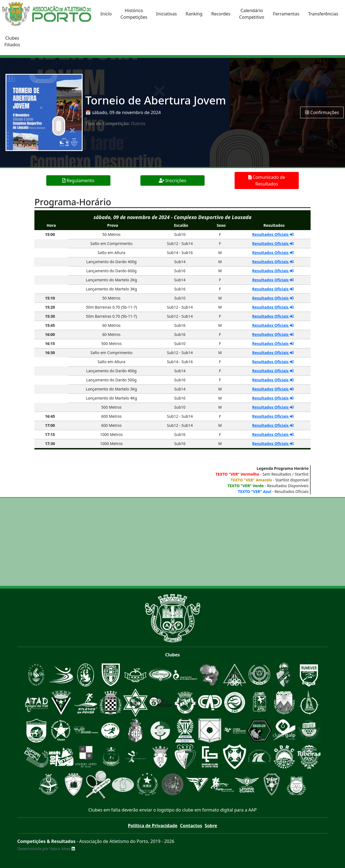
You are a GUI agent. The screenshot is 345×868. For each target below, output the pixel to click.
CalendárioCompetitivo (252, 14)
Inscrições (173, 180)
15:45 (50, 325)
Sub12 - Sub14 (180, 243)
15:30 (50, 316)
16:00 (50, 334)
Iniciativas (166, 14)
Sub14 (180, 262)
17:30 (50, 444)
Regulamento (78, 180)
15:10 (50, 298)
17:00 (50, 425)
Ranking (194, 14)
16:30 (50, 353)
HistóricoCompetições (134, 14)
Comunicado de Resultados (267, 180)
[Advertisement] (173, 542)
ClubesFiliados (12, 41)
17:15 (50, 434)
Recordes (221, 14)
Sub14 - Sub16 (180, 253)
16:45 (50, 416)
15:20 (50, 307)
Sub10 (180, 234)
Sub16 (180, 271)
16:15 (50, 343)
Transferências (323, 14)
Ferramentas (286, 14)
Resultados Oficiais (273, 234)
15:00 (50, 234)
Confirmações (322, 112)
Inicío (106, 14)
